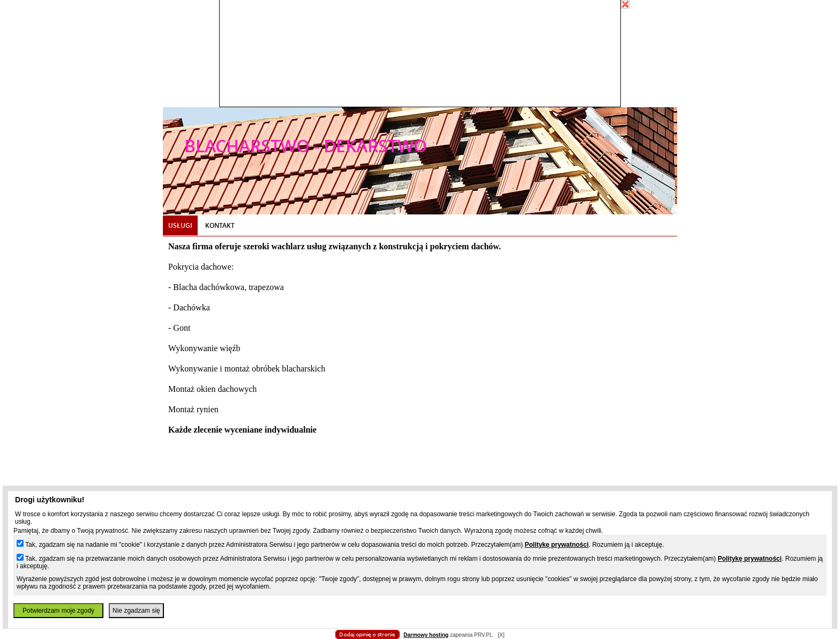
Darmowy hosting (426, 635)
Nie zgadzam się (136, 611)
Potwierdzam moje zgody (58, 611)
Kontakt (220, 225)
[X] (501, 635)
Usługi (180, 225)
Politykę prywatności (556, 545)
